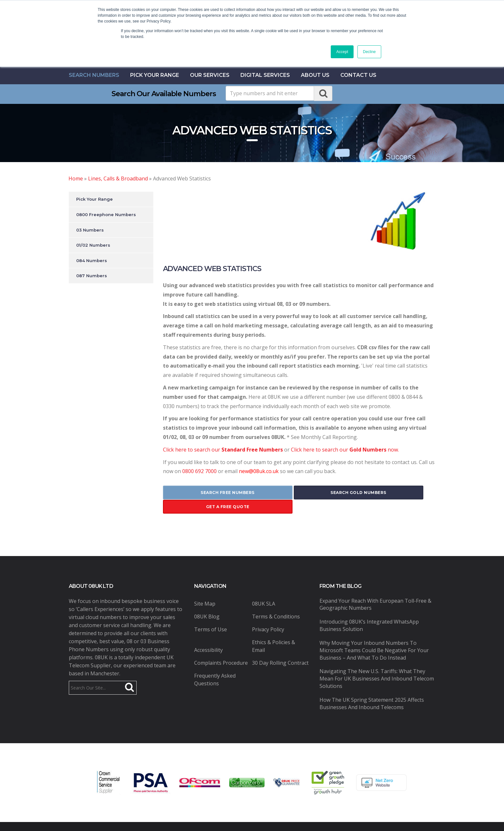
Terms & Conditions (276, 602)
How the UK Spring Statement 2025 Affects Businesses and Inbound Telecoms (372, 689)
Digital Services (265, 75)
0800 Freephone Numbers (106, 215)
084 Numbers (92, 260)
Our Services (210, 75)
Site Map (205, 589)
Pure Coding (340, 819)
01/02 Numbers (93, 245)
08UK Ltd (178, 819)
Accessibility (208, 635)
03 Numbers (90, 230)
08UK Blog (207, 602)
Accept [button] (342, 52)
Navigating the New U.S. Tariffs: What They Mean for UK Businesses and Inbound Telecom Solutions (377, 664)
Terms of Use (211, 615)
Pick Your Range (155, 75)
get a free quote (390, 493)
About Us (315, 75)
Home (76, 178)
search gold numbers (299, 493)
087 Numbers (92, 276)
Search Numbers (94, 75)
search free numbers (208, 493)
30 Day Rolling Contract (280, 648)
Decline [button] (369, 52)
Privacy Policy (268, 615)
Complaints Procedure (221, 648)
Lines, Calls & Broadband (118, 178)
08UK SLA (264, 589)
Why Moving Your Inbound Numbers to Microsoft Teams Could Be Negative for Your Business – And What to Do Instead (374, 636)
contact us (358, 75)
